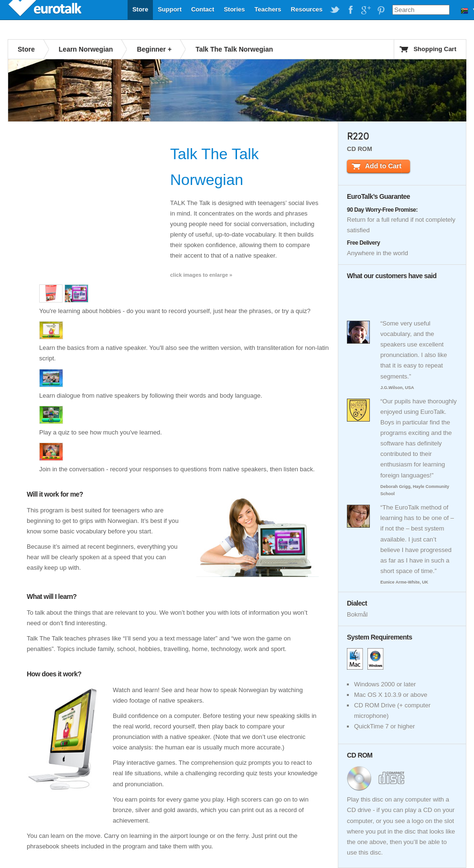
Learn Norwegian (86, 49)
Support (170, 9)
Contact (203, 9)
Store (140, 9)
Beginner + (154, 49)
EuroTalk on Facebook (350, 10)
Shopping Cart (435, 49)
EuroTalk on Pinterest (381, 10)
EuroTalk (46, 10)
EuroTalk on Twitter (335, 10)
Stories (234, 9)
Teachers (268, 9)
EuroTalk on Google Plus (366, 10)
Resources (307, 9)
